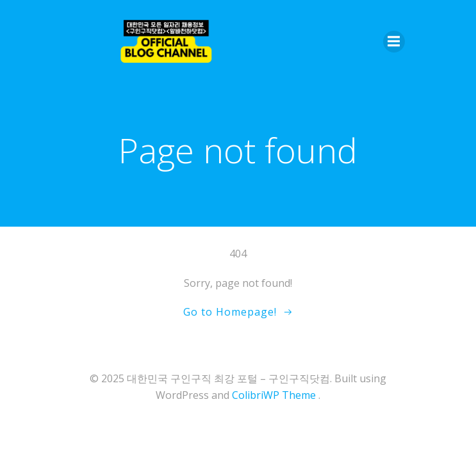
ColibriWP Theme (274, 395)
